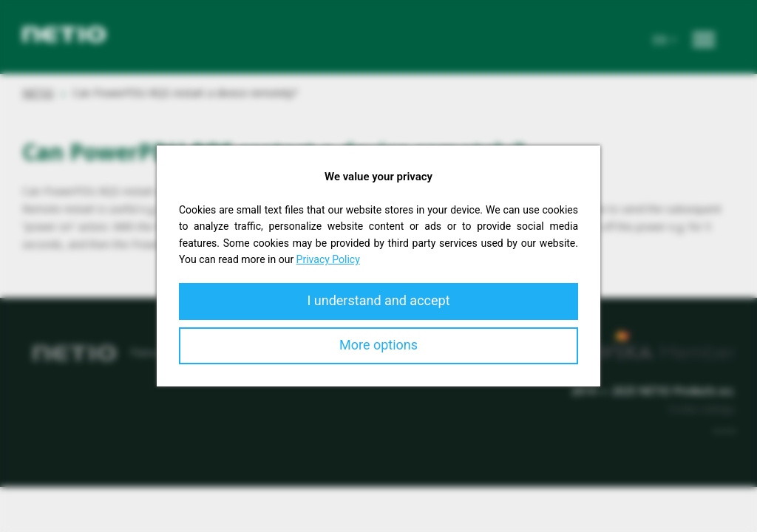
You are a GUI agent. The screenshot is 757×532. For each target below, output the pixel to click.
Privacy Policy (328, 259)
